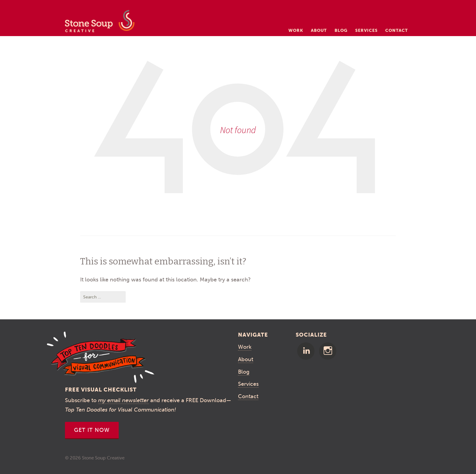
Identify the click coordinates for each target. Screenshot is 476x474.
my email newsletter (123, 400)
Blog (341, 30)
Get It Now (92, 430)
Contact (397, 30)
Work (296, 30)
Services (366, 30)
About (319, 30)
